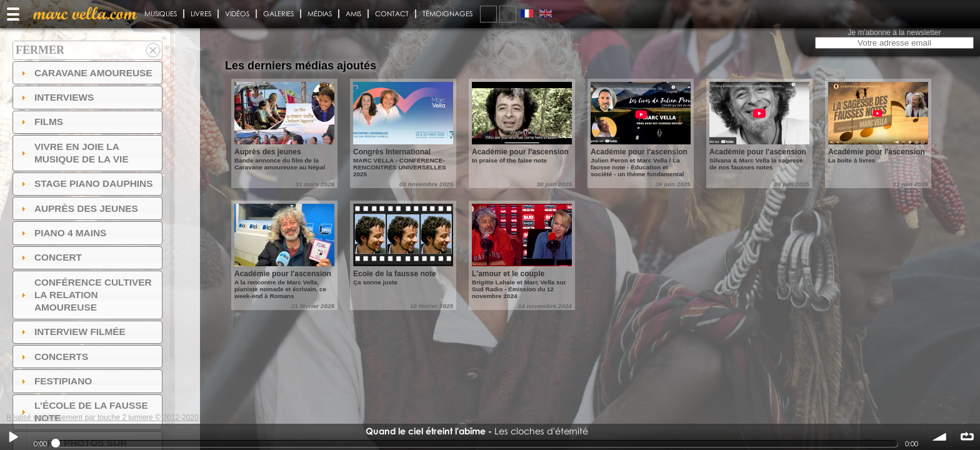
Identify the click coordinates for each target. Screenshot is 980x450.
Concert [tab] (50, 257)
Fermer (40, 50)
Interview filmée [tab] (72, 332)
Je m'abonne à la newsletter (894, 32)
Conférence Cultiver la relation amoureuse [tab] (85, 295)
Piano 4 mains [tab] (62, 233)
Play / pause (13, 437)
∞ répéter (967, 437)
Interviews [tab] (56, 97)
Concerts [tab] (53, 357)
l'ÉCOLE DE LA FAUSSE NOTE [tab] (83, 412)
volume (940, 437)
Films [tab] (41, 122)
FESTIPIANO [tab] (55, 381)
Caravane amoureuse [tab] (85, 73)
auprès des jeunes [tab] (78, 208)
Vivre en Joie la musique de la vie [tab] (73, 153)
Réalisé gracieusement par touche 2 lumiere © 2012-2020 (102, 417)
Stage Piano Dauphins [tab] (86, 183)
